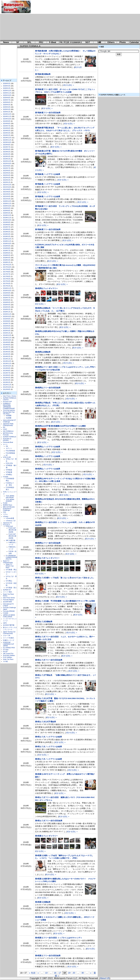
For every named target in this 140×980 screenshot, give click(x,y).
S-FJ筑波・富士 (11, 588)
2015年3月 (7, 331)
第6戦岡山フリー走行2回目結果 (48, 388)
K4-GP (5, 652)
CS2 (5, 512)
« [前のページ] (38, 973)
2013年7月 (7, 373)
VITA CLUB (7, 457)
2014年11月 (7, 338)
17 (60, 973)
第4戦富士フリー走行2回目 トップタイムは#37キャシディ (59, 938)
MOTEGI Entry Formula (8, 434)
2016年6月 (7, 300)
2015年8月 (7, 321)
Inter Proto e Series (10, 396)
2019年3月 (7, 236)
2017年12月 (7, 265)
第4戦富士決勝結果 (43, 902)
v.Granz (6, 516)
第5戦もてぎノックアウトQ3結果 (49, 737)
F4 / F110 (64, 42)
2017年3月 (7, 283)
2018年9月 (7, 246)
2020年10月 (7, 206)
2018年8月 (7, 248)
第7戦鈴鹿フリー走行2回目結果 (48, 113)
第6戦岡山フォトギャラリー (46, 288)
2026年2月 (7, 88)
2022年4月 (7, 175)
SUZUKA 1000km (9, 655)
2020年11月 (7, 203)
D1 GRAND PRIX (9, 648)
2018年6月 (7, 253)
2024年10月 (7, 119)
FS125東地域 (10, 451)
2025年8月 (7, 98)
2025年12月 (7, 91)
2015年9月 (7, 319)
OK (7, 446)
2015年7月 (7, 323)
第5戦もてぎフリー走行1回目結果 (49, 821)
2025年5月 (7, 105)
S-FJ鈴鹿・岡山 (11, 570)
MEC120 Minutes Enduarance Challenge (9, 509)
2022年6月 (7, 171)
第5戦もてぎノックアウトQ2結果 (49, 747)
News (6, 42)
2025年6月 (7, 102)
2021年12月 (7, 185)
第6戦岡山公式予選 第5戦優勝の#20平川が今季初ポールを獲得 (60, 426)
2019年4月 (7, 234)
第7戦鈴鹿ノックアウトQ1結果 (48, 196)
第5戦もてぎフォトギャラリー (47, 558)
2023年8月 (7, 145)
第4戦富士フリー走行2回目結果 (48, 956)
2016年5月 (7, 302)
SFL (29, 42)
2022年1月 (7, 182)
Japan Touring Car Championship (9, 633)
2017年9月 (7, 269)
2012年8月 (7, 389)
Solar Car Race (8, 659)
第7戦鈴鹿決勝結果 (43, 74)
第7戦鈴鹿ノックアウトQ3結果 (48, 174)
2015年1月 (7, 333)
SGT (88, 42)
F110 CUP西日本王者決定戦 (12, 536)
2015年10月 (7, 316)
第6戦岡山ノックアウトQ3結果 (48, 447)
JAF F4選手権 (11, 540)
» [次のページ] (91, 973)
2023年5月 (7, 152)
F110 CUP (9, 526)
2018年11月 (7, 241)
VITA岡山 (9, 474)
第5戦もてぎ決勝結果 (44, 622)
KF (7, 455)
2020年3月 (7, 213)
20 (74, 973)
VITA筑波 (9, 470)
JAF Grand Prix (8, 653)
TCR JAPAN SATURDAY (10, 497)
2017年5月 (7, 279)
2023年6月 (7, 149)
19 (69, 973)
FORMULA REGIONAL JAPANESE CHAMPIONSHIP (9, 406)
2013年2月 (7, 382)
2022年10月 (7, 163)
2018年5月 (7, 255)
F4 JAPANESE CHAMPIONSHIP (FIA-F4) (12, 557)
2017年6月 (7, 276)
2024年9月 (7, 121)
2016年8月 (7, 295)
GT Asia (6, 650)
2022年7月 (7, 168)
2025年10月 (7, 95)
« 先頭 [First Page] (32, 973)
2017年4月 (7, 281)
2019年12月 (7, 215)
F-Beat (53, 42)
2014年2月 (7, 356)
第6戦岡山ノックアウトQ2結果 (48, 456)
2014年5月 (7, 349)
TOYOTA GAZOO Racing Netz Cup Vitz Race (9, 412)
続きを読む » (69, 85)
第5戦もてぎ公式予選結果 (46, 722)
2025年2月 (7, 112)
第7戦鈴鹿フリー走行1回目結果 (48, 229)
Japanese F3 (7, 523)
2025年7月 (7, 100)
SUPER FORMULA (10, 437)
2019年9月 (7, 222)
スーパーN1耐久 (9, 638)
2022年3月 (7, 178)
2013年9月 (7, 368)
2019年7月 (7, 227)
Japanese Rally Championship (8, 425)
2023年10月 (7, 142)
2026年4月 (7, 86)
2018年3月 (7, 260)
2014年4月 (7, 352)
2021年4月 (7, 196)
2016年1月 (7, 312)
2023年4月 (7, 154)
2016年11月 (7, 288)
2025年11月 (7, 93)
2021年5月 (7, 194)
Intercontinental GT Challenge (10, 421)
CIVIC (5, 429)
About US (105, 978)
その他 (5, 661)
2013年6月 (7, 375)
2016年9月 (7, 293)
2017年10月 (7, 267)
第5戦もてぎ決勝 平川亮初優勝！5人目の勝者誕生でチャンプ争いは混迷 (65, 601)
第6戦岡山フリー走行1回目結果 (48, 543)
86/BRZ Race (8, 505)
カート (5, 444)
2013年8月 (7, 371)
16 (55, 973)
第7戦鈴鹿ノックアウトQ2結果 (48, 184)
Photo (123, 42)
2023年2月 (7, 159)
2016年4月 (7, 305)
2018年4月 (7, 258)
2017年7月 (7, 274)
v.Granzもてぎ (11, 521)
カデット (9, 448)
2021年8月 (7, 189)
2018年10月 (7, 243)
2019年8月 (7, 225)
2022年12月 (7, 161)
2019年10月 (7, 220)
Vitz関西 (9, 416)
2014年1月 (7, 359)
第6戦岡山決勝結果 (43, 352)
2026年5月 (7, 83)
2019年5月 (7, 232)
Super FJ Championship (8, 562)
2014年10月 (7, 340)
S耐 (99, 42)
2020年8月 (7, 211)
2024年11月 (7, 116)
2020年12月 (7, 201)
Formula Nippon (8, 600)
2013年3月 (7, 380)
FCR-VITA (9, 463)
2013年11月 (7, 363)
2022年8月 (7, 166)
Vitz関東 (9, 418)
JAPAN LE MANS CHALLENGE (9, 616)
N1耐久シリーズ (9, 640)
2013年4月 (7, 378)
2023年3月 (7, 156)
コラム (5, 514)
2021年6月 (7, 192)
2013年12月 (7, 361)
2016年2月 (7, 309)
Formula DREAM (9, 611)
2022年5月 (7, 173)
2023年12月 (7, 138)
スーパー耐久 (8, 592)
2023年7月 (7, 147)
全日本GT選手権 (9, 625)
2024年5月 (7, 131)
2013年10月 (7, 366)
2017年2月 (7, 286)
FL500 (5, 503)
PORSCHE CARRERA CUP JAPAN (9, 644)
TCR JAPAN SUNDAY (10, 500)
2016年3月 (7, 307)
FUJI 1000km (8, 657)
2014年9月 (7, 342)
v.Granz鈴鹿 (10, 518)
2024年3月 (7, 133)
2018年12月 (7, 239)
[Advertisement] (70, 20)
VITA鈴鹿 (9, 472)
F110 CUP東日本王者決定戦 (12, 530)
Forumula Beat (8, 442)
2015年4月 (7, 328)
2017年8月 (7, 272)
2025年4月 (7, 107)
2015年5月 (7, 326)
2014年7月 (7, 347)
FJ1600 (6, 613)
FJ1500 (6, 477)
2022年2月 (7, 180)
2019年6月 (7, 229)
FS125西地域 (10, 453)
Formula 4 (7, 525)
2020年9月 (7, 208)
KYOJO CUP (7, 402)
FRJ (41, 42)
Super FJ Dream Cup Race (10, 566)
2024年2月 (7, 135)
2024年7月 (7, 126)
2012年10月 (7, 387)
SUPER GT (7, 590)
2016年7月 (7, 298)
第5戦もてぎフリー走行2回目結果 (49, 660)
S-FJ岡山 (9, 581)
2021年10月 (7, 187)
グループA (7, 635)
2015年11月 (7, 314)
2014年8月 (7, 345)
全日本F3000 (7, 602)
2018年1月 (7, 262)
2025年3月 (7, 109)
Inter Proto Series (9, 598)
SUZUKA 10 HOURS (7, 439)
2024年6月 (7, 128)
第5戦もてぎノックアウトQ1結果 (49, 759)
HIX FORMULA (8, 431)
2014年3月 (7, 354)
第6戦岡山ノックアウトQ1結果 (48, 469)
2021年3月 (7, 199)
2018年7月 (7, 251)
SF (18, 42)
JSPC (5, 623)
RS (4, 427)
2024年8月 (7, 123)
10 (46, 973)
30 (83, 973)
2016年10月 (7, 291)
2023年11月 (7, 140)
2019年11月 (7, 218)
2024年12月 (7, 114)
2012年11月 (7, 385)
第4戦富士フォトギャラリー (46, 836)
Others (111, 42)
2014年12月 (7, 335)
